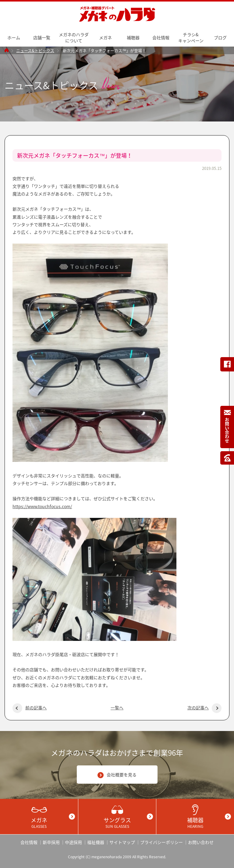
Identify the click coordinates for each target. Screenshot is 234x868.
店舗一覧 (42, 37)
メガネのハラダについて (74, 37)
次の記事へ (204, 708)
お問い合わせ (201, 842)
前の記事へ (30, 708)
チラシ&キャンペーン (191, 37)
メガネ (105, 37)
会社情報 (161, 37)
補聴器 (133, 37)
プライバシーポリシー (161, 842)
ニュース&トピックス (35, 50)
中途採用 (73, 842)
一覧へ (117, 708)
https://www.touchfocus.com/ (42, 506)
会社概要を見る (117, 775)
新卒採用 (51, 842)
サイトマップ (122, 842)
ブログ (220, 37)
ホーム (14, 37)
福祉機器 (96, 842)
